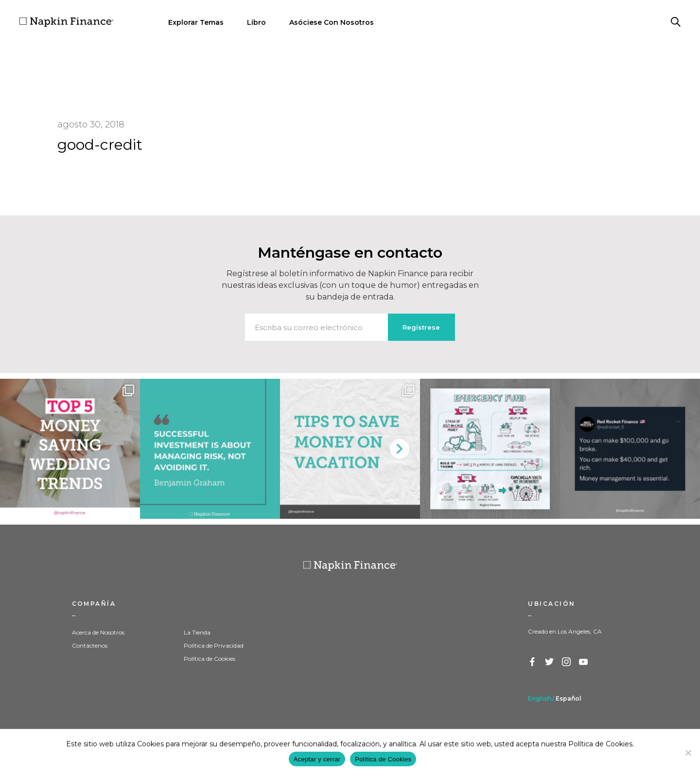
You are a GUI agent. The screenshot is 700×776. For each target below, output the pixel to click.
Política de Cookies (210, 659)
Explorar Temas (196, 22)
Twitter (550, 662)
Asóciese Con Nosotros (332, 22)
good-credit (100, 145)
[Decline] (688, 753)
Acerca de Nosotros (98, 632)
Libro (256, 22)
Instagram (567, 662)
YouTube (584, 662)
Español (569, 698)
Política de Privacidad (214, 645)
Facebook (533, 662)
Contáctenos (90, 645)
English (540, 698)
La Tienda (197, 632)
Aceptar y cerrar (317, 759)
